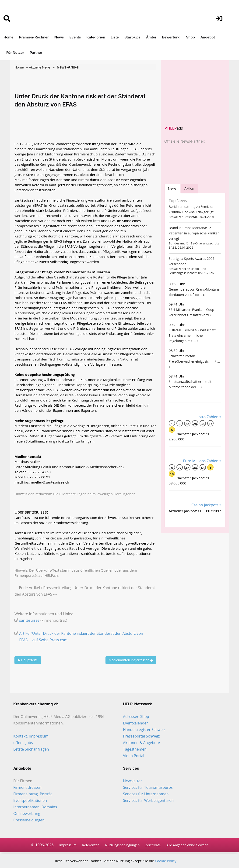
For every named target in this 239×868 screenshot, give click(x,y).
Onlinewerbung (27, 813)
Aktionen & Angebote (141, 743)
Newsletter (132, 781)
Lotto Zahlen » (209, 417)
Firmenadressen (27, 787)
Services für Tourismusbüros (148, 787)
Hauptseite (28, 660)
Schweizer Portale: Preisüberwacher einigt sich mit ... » (194, 361)
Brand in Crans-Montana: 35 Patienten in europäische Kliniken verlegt (194, 233)
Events (75, 37)
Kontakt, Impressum (31, 736)
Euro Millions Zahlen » (202, 461)
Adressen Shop (136, 717)
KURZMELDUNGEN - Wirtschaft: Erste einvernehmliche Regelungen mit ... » (193, 335)
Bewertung (171, 37)
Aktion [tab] (190, 188)
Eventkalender (135, 723)
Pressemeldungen (29, 820)
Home (9, 37)
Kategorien (96, 37)
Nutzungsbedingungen (122, 845)
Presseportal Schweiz (141, 736)
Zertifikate (153, 845)
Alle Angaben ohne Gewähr (187, 845)
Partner (36, 53)
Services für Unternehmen (146, 794)
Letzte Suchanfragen (31, 749)
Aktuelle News (40, 67)
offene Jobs (23, 743)
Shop (190, 37)
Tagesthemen (135, 749)
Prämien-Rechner (34, 37)
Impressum (68, 845)
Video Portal (134, 756)
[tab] (172, 188)
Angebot (208, 37)
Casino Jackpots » (206, 505)
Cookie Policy (166, 861)
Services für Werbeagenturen (148, 800)
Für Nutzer (15, 53)
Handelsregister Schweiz (144, 730)
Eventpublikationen (30, 800)
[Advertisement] (199, 93)
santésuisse (29, 620)
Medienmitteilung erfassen (131, 660)
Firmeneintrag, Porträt (33, 794)
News (59, 37)
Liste (115, 37)
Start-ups (132, 37)
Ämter (151, 37)
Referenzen (91, 845)
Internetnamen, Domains (35, 807)
